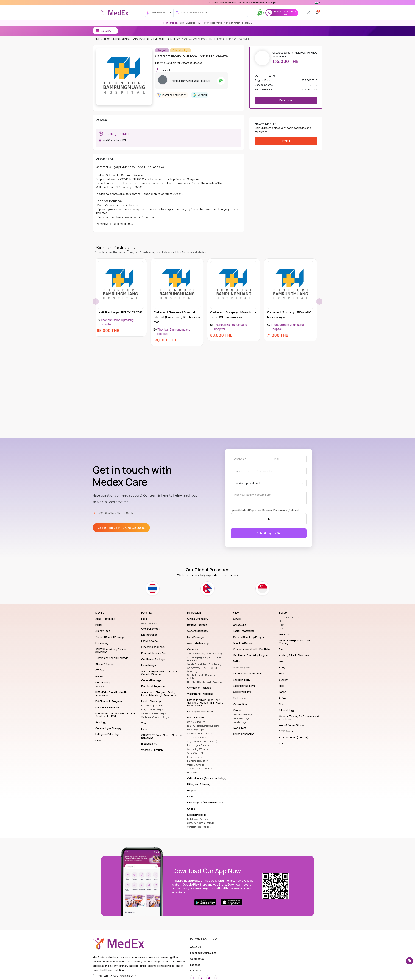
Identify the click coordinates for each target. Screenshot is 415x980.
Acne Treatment (149, 623)
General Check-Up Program (155, 713)
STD (182, 23)
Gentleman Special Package (200, 823)
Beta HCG (247, 23)
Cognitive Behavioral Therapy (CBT (204, 741)
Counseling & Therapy (198, 749)
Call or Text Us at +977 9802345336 (121, 528)
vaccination (341, 31)
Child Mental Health (197, 737)
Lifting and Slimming (289, 617)
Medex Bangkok (161, 31)
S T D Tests (220, 31)
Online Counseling (196, 722)
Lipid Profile (216, 23)
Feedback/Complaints (203, 953)
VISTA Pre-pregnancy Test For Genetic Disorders (205, 659)
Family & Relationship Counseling (203, 726)
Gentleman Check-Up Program (156, 717)
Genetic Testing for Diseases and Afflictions (203, 677)
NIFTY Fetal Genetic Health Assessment (206, 682)
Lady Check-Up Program (153, 709)
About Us (196, 947)
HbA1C (205, 23)
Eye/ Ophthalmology (167, 39)
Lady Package (240, 722)
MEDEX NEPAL (183, 31)
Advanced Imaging (400, 31)
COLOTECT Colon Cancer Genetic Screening (203, 670)
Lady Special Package (197, 819)
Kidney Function (232, 23)
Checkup (190, 23)
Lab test (195, 965)
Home (127, 31)
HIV (198, 23)
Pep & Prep (290, 31)
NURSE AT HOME (373, 31)
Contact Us (197, 959)
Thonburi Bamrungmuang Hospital (127, 39)
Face (281, 621)
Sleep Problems (194, 757)
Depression (193, 773)
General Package (241, 718)
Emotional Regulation (198, 761)
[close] (409, 7)
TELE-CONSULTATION (315, 31)
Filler (281, 625)
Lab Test (140, 31)
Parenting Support (196, 730)
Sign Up (286, 141)
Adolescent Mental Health (200, 734)
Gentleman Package (243, 714)
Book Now (286, 100)
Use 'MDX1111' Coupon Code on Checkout (217, 3)
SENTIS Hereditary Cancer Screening (205, 653)
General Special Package (199, 827)
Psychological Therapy (198, 745)
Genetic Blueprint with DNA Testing (204, 664)
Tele (356, 31)
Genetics (273, 31)
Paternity (100, 687)
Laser (282, 629)
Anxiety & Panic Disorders (200, 769)
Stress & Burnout (195, 765)
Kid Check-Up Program (152, 706)
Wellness (202, 31)
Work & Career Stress (197, 753)
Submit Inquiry (268, 533)
